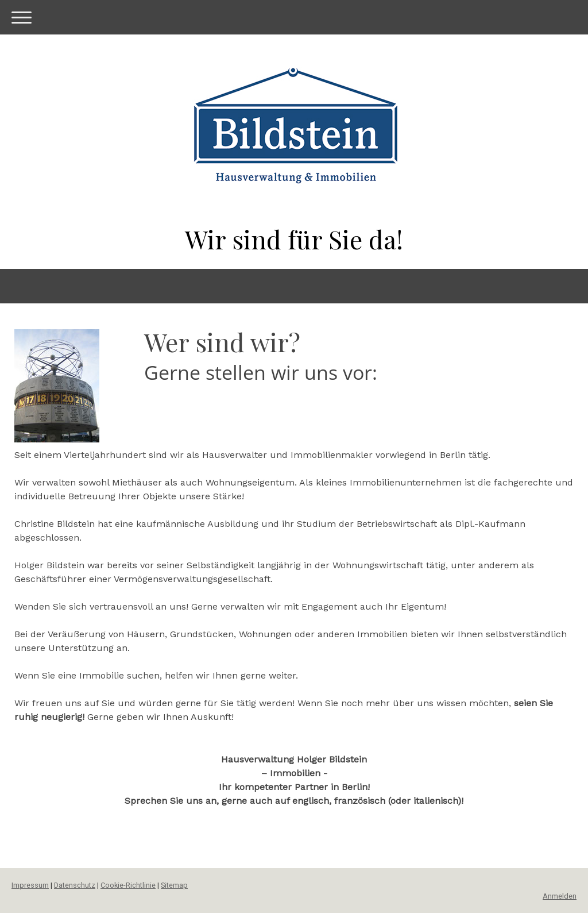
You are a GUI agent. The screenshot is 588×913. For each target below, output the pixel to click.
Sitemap (174, 885)
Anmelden (560, 896)
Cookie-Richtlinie (128, 885)
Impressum (30, 885)
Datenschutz (75, 885)
